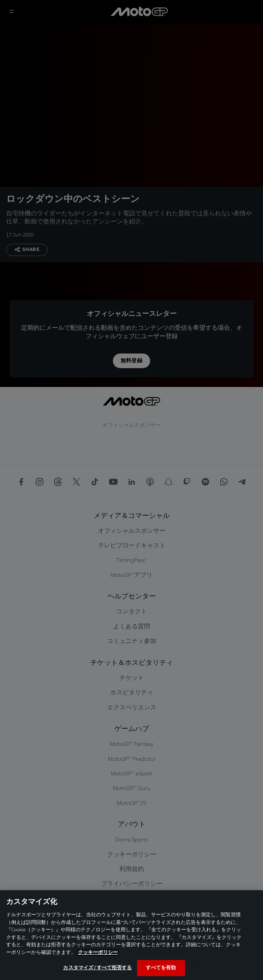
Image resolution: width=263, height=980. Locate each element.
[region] (131, 935)
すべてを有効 (161, 968)
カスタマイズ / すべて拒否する (97, 968)
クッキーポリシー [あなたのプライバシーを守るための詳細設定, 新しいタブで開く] (98, 953)
